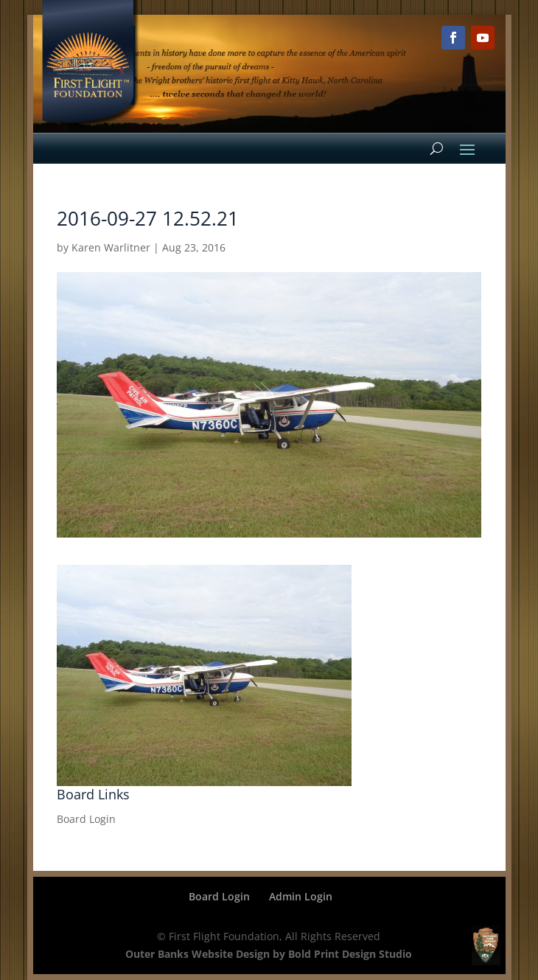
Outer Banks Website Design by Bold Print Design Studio (269, 954)
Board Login (86, 819)
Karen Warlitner (111, 247)
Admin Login (301, 896)
